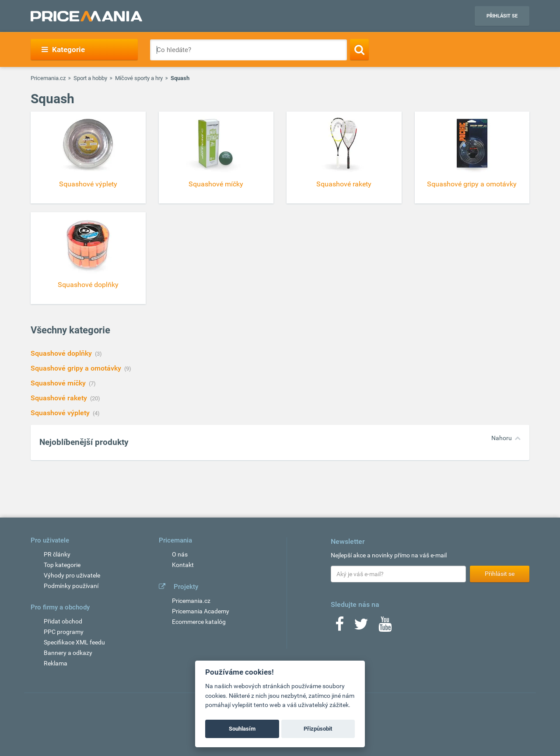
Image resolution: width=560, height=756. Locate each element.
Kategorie (63, 49)
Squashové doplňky (62, 353)
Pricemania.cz (48, 78)
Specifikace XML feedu (74, 642)
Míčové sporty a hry (139, 78)
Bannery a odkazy (68, 653)
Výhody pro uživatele (72, 575)
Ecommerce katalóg (199, 622)
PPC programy (64, 632)
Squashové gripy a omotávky (77, 368)
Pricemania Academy (201, 611)
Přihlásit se (502, 16)
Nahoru (502, 438)
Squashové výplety (61, 413)
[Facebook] (339, 627)
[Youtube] (385, 627)
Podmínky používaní (71, 586)
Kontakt (183, 565)
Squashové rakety (60, 398)
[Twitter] (361, 627)
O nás (180, 554)
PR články (57, 554)
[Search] (359, 49)
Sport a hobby (90, 78)
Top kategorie (62, 565)
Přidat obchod (63, 621)
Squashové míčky (59, 383)
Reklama (56, 663)
